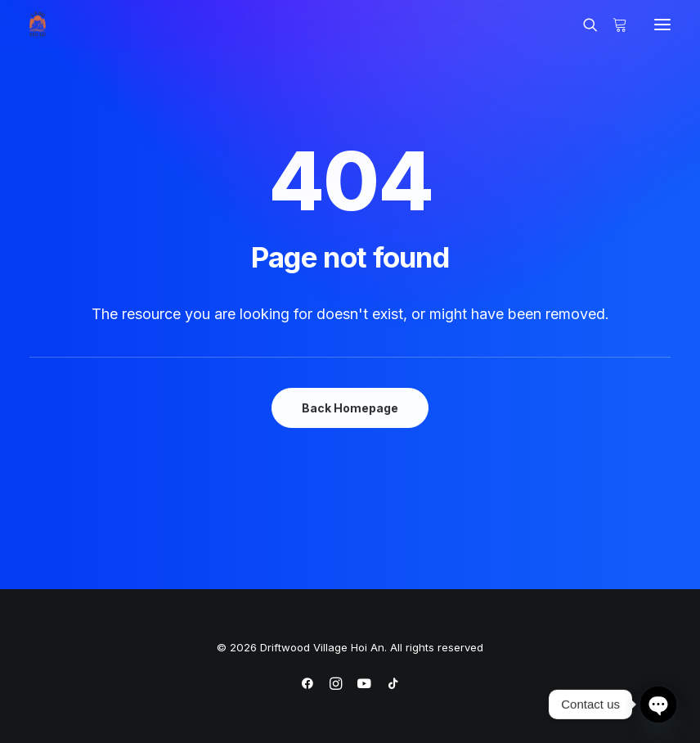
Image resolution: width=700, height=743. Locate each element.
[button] (662, 25)
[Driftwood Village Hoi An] (38, 25)
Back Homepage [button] (350, 408)
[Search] (583, 25)
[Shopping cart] (612, 25)
